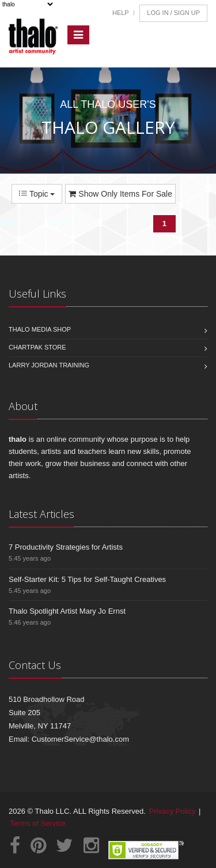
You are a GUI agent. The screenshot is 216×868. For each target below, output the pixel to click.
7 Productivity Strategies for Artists (66, 547)
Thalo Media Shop (40, 329)
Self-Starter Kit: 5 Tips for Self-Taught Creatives (87, 579)
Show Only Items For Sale (120, 194)
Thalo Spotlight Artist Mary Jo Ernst (67, 611)
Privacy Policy (173, 811)
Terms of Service (38, 823)
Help (121, 13)
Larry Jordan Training (49, 365)
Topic (37, 194)
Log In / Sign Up (173, 13)
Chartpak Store (37, 347)
